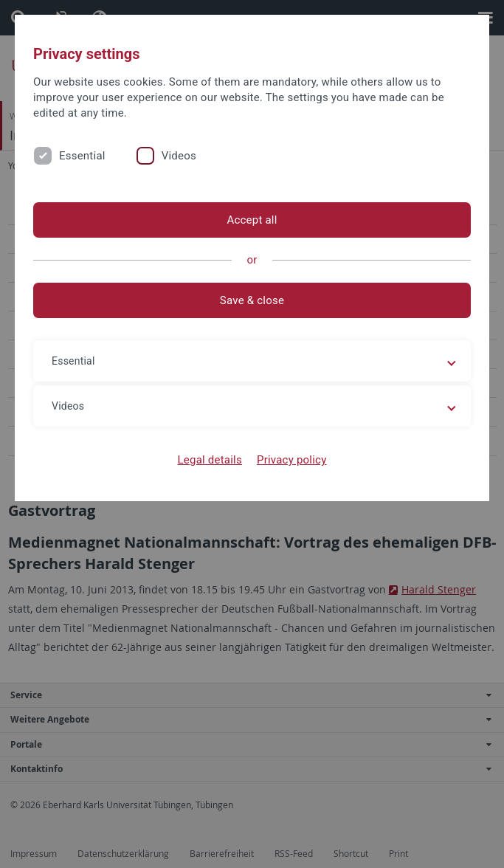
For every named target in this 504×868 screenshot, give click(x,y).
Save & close (252, 300)
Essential (82, 156)
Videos (179, 156)
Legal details (210, 460)
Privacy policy (292, 460)
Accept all (252, 220)
